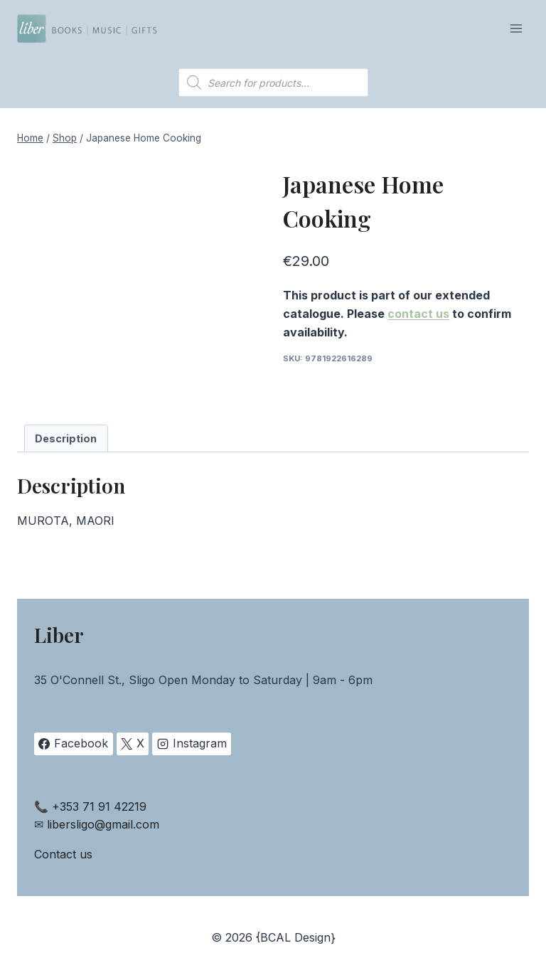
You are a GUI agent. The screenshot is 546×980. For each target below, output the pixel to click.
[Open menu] (516, 28)
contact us (418, 314)
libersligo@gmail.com (103, 824)
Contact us (63, 854)
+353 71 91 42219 (99, 806)
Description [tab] (66, 438)
